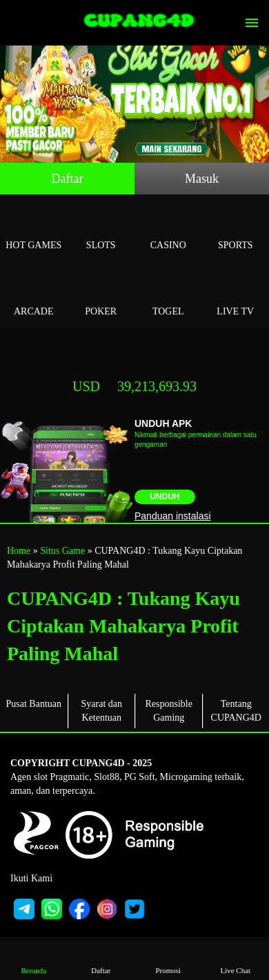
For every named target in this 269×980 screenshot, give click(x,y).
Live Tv (236, 296)
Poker (101, 296)
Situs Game (62, 551)
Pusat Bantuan (34, 704)
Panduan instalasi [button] (173, 516)
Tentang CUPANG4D (236, 711)
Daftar (68, 179)
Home (19, 551)
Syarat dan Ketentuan (102, 711)
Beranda (34, 960)
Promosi (168, 960)
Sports (236, 229)
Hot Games (34, 229)
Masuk (202, 179)
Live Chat (235, 960)
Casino (168, 229)
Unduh (165, 497)
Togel (168, 296)
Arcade (34, 296)
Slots (101, 229)
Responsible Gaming (169, 711)
